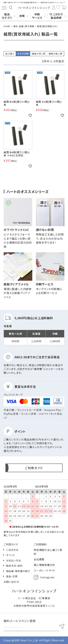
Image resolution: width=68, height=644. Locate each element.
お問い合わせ (11, 582)
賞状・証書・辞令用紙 (24, 26)
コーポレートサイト (45, 570)
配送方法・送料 (14, 566)
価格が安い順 (39, 54)
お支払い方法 (14, 560)
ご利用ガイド (11, 544)
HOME (7, 26)
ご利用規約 (40, 544)
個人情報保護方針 (44, 565)
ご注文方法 (12, 550)
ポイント (11, 555)
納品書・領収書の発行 (18, 571)
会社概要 (39, 559)
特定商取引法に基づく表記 (48, 552)
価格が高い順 (55, 54)
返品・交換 (12, 576)
